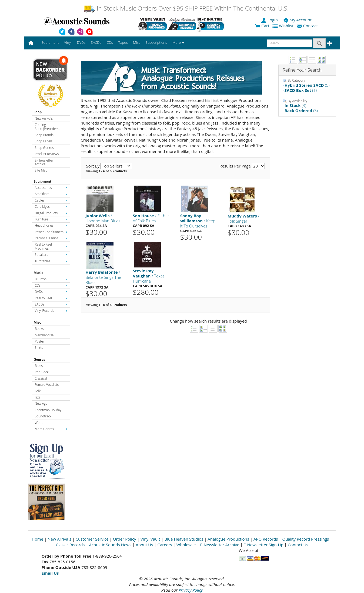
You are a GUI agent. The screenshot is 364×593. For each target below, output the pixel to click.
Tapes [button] (123, 42)
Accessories (51, 188)
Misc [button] (136, 42)
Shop (38, 112)
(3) (295, 105)
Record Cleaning (51, 238)
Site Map (41, 170)
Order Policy (125, 539)
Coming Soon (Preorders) (47, 127)
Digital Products (51, 213)
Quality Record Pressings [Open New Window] (305, 539)
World (39, 423)
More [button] (178, 42)
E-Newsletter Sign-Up (263, 545)
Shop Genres (44, 148)
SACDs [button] (96, 42)
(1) (301, 90)
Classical (41, 378)
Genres (39, 359)
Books (39, 329)
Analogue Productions (228, 539)
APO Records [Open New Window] (266, 539)
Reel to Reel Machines (51, 246)
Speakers (51, 255)
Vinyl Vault (150, 539)
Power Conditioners (51, 232)
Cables (51, 200)
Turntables (51, 261)
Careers (165, 545)
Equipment (43, 181)
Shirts (39, 348)
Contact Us (298, 545)
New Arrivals (44, 118)
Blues (39, 366)
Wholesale (186, 545)
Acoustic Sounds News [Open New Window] (110, 545)
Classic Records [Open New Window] (70, 545)
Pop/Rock (42, 372)
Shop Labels (44, 141)
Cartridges (51, 207)
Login (270, 20)
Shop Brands (44, 135)
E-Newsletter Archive (44, 162)
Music (39, 273)
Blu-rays (51, 279)
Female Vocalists (47, 385)
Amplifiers (51, 194)
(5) (307, 85)
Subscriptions (156, 42)
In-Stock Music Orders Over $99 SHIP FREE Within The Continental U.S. (186, 8)
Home (38, 539)
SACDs (51, 304)
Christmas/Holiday (48, 410)
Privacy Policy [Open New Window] (191, 590)
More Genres (51, 429)
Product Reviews (47, 154)
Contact (308, 26)
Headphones (51, 225)
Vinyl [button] (68, 42)
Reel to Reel (51, 298)
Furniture (51, 219)
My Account (298, 20)
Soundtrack (43, 416)
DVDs (51, 292)
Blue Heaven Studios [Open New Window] (184, 539)
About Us (144, 545)
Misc (37, 322)
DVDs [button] (81, 42)
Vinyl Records (51, 311)
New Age (41, 403)
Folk (38, 391)
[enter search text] (290, 43)
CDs (51, 285)
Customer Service (92, 539)
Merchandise (44, 335)
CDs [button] (110, 42)
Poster (40, 341)
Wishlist (283, 26)
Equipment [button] (50, 42)
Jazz (38, 397)
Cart (262, 26)
